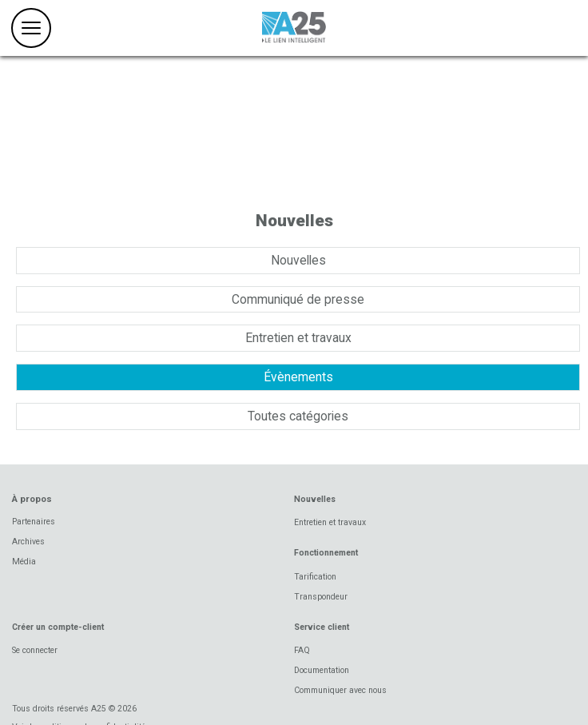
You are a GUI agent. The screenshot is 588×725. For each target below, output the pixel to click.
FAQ (302, 650)
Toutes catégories (298, 416)
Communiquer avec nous (340, 690)
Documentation (322, 670)
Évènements (298, 377)
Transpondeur (321, 597)
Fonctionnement (326, 553)
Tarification (315, 577)
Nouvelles (298, 260)
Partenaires (34, 522)
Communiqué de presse (298, 299)
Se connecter (35, 650)
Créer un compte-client (58, 627)
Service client (322, 627)
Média (24, 562)
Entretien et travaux (298, 338)
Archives (28, 542)
